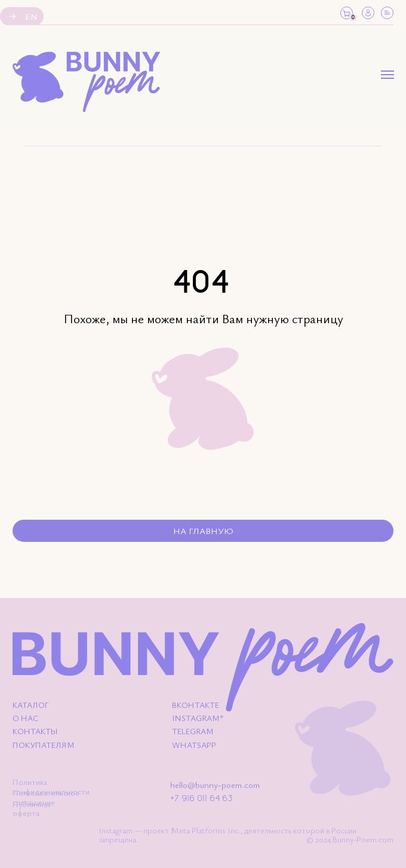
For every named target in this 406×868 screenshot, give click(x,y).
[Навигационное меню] (387, 75)
